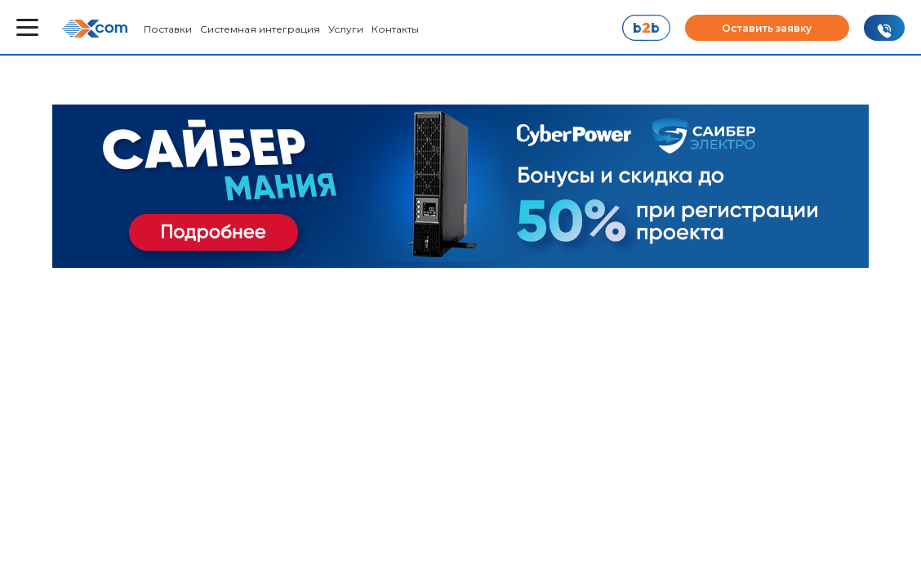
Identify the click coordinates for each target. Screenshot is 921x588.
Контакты (395, 29)
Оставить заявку (767, 28)
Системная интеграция (260, 29)
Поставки (168, 29)
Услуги (346, 29)
